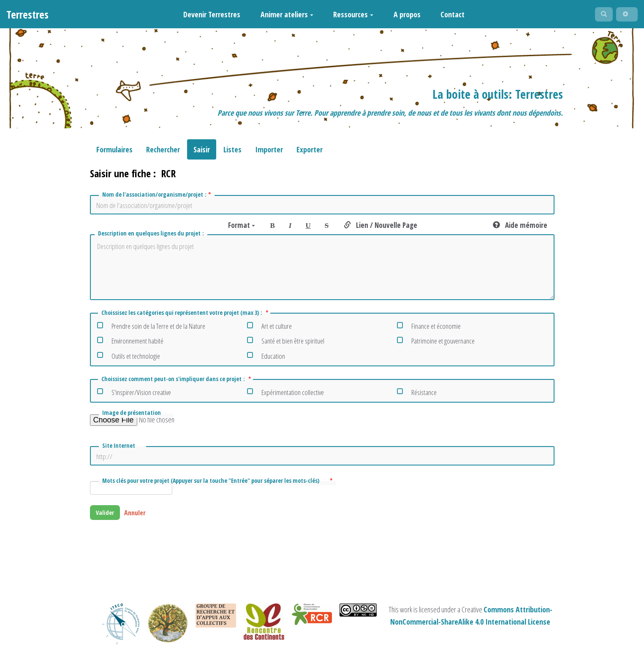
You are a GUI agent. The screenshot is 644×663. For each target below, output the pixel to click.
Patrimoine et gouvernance (436, 343)
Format (242, 229)
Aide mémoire (520, 229)
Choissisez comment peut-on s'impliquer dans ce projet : (176, 383)
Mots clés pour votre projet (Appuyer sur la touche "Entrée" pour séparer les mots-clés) (218, 484)
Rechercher (163, 153)
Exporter (310, 153)
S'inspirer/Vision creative (134, 395)
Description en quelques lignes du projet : (152, 237)
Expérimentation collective (285, 395)
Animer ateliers (282, 16)
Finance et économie (429, 329)
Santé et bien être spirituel (286, 343)
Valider (108, 518)
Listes (232, 153)
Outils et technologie (129, 358)
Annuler (140, 518)
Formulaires (114, 153)
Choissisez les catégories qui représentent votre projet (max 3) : (185, 317)
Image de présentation (134, 416)
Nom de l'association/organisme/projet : (158, 198)
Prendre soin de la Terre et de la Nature (151, 329)
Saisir (202, 153)
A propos (402, 16)
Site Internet (120, 449)
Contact (448, 16)
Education (266, 358)
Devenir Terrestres (207, 16)
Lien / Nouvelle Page (380, 229)
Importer (269, 153)
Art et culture (269, 329)
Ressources (349, 16)
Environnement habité (130, 343)
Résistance (417, 395)
